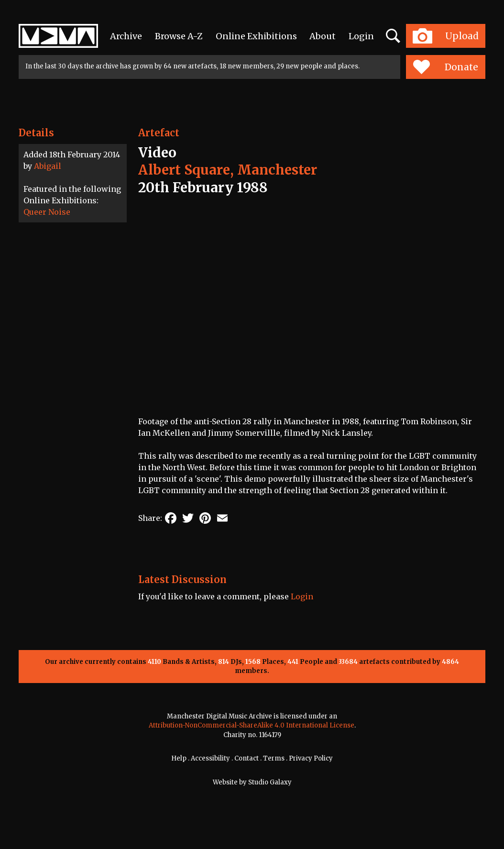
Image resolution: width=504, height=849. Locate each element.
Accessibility (210, 758)
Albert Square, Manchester (228, 170)
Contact (247, 758)
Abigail (48, 166)
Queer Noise (47, 212)
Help (179, 758)
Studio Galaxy (270, 782)
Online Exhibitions (256, 36)
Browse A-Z (179, 36)
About (323, 36)
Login (361, 36)
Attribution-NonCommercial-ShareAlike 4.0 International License (252, 725)
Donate (445, 67)
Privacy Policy (311, 758)
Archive (126, 36)
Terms (274, 758)
